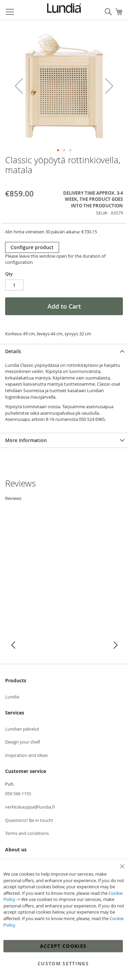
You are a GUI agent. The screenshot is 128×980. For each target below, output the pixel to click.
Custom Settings (63, 963)
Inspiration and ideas (26, 755)
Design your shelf (23, 742)
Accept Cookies (63, 946)
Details (13, 351)
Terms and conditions (27, 833)
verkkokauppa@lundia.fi (30, 807)
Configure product (32, 247)
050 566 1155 (18, 794)
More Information (26, 440)
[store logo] (64, 8)
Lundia (12, 697)
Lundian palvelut (22, 729)
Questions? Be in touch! (29, 820)
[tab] (64, 351)
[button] (19, 86)
